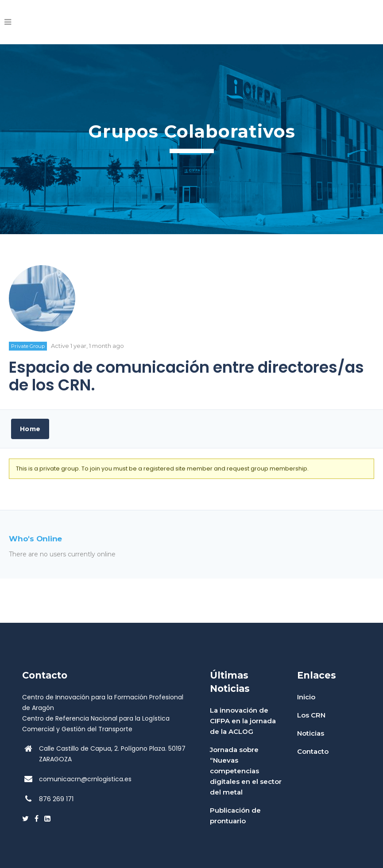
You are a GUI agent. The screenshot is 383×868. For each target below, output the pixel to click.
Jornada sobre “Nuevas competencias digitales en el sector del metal (246, 771)
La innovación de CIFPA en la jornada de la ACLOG (243, 721)
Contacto (313, 751)
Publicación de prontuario (235, 816)
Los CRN (311, 715)
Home (30, 429)
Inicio (306, 697)
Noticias (311, 733)
